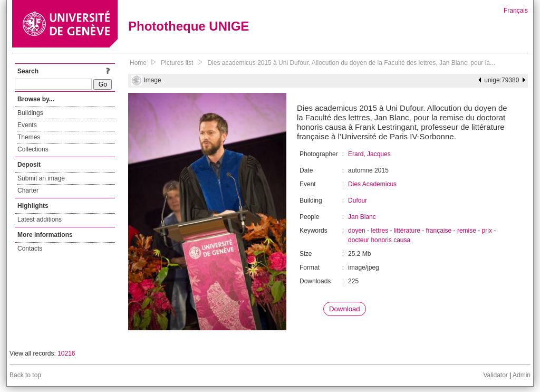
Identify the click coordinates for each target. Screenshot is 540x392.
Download (345, 309)
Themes (29, 137)
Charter (28, 190)
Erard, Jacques (369, 154)
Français (516, 11)
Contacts (30, 248)
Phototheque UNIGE (189, 26)
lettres (379, 231)
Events (27, 125)
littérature (407, 231)
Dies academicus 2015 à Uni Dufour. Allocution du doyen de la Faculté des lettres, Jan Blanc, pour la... (351, 63)
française (439, 231)
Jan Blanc (362, 217)
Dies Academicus (372, 184)
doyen (357, 231)
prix (487, 231)
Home (138, 63)
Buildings (30, 113)
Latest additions (40, 219)
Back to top (25, 375)
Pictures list (177, 63)
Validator (495, 375)
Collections (33, 149)
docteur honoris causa (379, 240)
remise (467, 231)
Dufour (358, 200)
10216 (66, 353)
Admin (522, 375)
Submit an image (41, 178)
